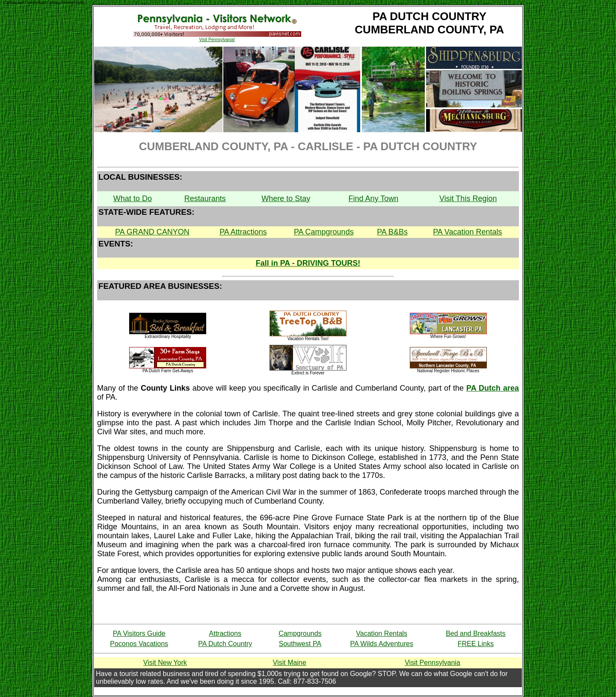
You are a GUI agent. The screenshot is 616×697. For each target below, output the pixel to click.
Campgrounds (300, 633)
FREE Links (476, 644)
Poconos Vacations (139, 644)
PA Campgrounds (324, 232)
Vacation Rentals (382, 633)
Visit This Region (468, 199)
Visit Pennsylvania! (217, 40)
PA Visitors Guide (139, 633)
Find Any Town (374, 199)
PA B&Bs (392, 232)
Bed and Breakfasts (476, 633)
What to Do (133, 199)
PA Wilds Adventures (382, 644)
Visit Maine (290, 663)
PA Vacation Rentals (467, 232)
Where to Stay (286, 199)
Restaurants (205, 199)
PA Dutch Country (225, 644)
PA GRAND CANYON (152, 232)
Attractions (225, 633)
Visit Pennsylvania (432, 663)
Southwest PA (300, 644)
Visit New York (165, 663)
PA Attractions (243, 232)
